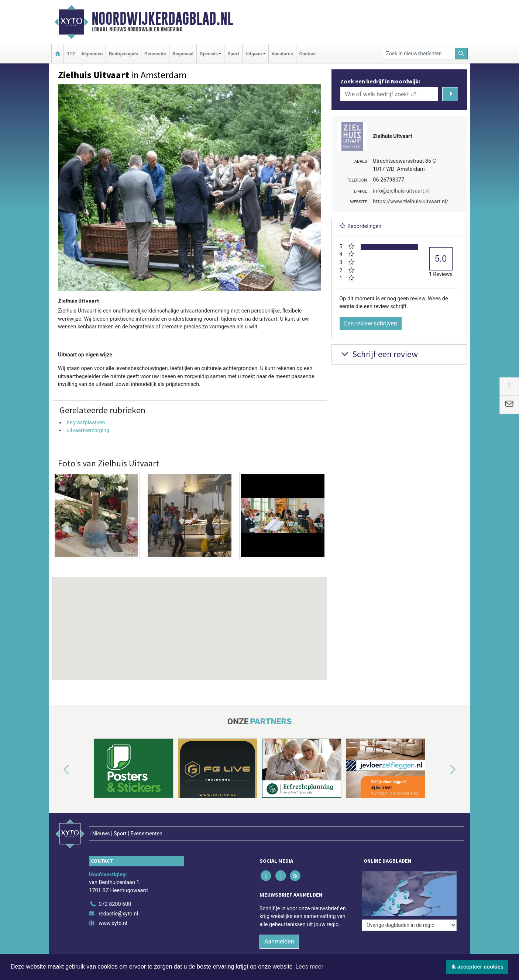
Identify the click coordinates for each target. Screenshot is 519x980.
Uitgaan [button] (254, 54)
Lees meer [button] (309, 967)
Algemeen (92, 54)
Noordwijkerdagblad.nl (162, 18)
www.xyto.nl (113, 923)
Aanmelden (279, 941)
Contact (308, 54)
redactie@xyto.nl (118, 914)
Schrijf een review (379, 354)
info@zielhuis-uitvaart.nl (401, 191)
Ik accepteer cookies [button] (477, 967)
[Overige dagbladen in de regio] (409, 925)
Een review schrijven (371, 323)
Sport (233, 54)
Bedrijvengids (123, 54)
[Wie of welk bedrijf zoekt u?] (389, 94)
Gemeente (155, 54)
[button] (190, 621)
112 (71, 54)
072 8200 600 (115, 904)
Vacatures (282, 54)
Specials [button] (209, 54)
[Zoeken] (461, 54)
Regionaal (183, 54)
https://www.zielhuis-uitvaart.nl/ (410, 202)
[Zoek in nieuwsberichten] (419, 54)
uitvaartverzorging (88, 430)
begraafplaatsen (86, 423)
